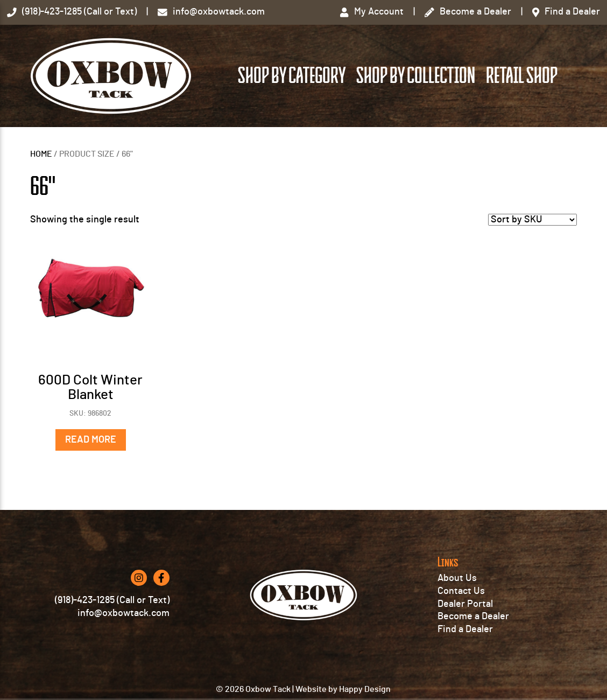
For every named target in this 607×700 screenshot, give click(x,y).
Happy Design (365, 689)
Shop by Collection (416, 76)
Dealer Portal (465, 604)
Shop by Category (292, 76)
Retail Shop (522, 76)
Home (41, 154)
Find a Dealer (465, 629)
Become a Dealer (473, 617)
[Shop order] (532, 220)
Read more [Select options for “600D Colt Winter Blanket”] (91, 440)
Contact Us (461, 591)
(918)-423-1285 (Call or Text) (112, 600)
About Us (457, 578)
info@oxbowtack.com (123, 613)
